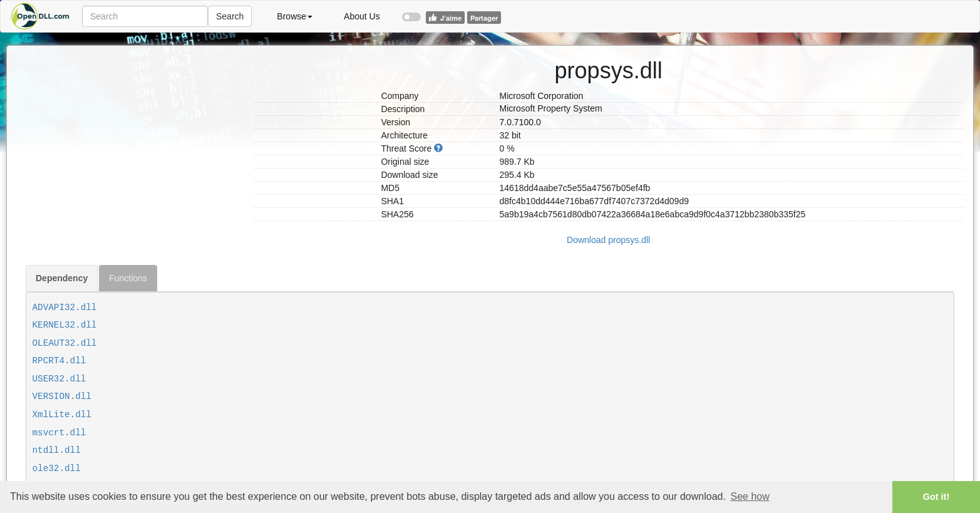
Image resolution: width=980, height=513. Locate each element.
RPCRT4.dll (59, 361)
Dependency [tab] (62, 278)
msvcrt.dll (59, 433)
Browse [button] (295, 16)
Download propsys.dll (608, 240)
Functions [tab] (128, 278)
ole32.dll (57, 469)
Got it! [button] (936, 497)
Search (230, 16)
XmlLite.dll (62, 415)
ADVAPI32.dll (65, 308)
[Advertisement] (135, 133)
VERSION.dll (62, 396)
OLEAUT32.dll (65, 343)
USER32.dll (59, 379)
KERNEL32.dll (65, 325)
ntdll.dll (57, 450)
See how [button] (750, 496)
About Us (362, 16)
